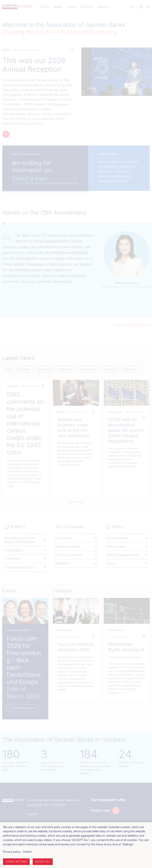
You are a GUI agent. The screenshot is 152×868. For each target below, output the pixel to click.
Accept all (43, 862)
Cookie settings (16, 862)
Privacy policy (12, 852)
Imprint (27, 852)
